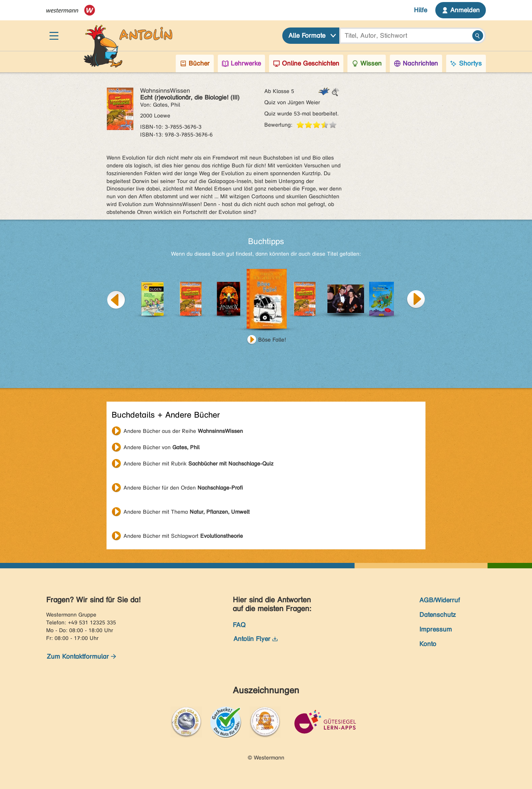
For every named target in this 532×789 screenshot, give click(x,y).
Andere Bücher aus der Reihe (183, 431)
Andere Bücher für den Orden (183, 488)
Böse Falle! (272, 340)
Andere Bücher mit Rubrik (198, 464)
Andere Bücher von (161, 447)
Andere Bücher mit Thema (187, 512)
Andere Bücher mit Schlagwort (183, 536)
